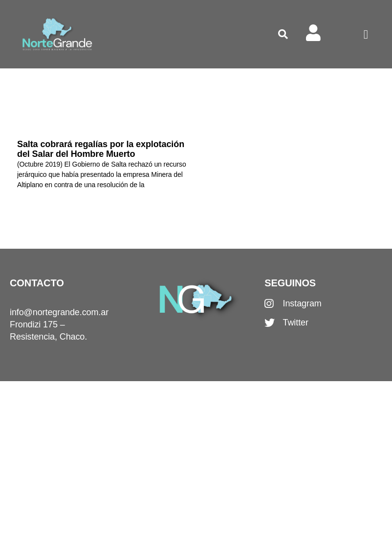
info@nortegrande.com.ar (59, 312)
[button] (283, 34)
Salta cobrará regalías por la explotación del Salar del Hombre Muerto (101, 149)
